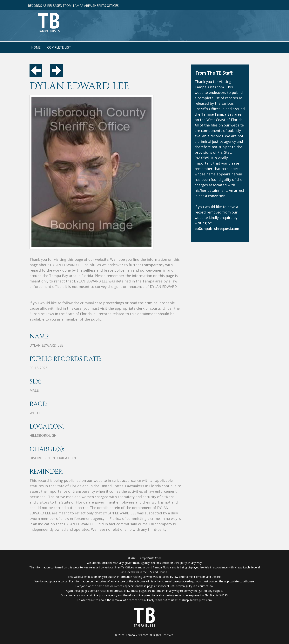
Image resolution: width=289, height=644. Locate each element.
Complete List (59, 47)
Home (36, 47)
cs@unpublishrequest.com (195, 600)
